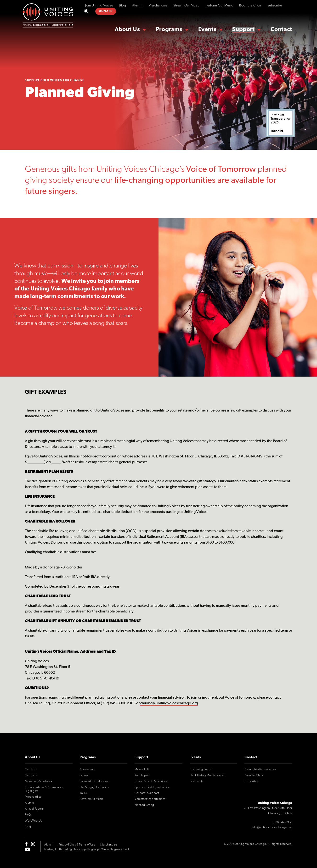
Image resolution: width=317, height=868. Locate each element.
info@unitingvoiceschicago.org (272, 827)
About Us (127, 30)
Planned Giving (144, 805)
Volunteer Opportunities (150, 799)
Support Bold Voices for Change (55, 80)
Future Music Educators (95, 781)
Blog (122, 6)
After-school (88, 769)
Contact (281, 30)
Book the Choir (250, 6)
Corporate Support (147, 793)
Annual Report (34, 809)
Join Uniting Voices (99, 6)
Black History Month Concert (208, 775)
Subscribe (275, 6)
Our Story (31, 769)
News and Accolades (38, 781)
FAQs (28, 815)
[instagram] (33, 844)
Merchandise (158, 6)
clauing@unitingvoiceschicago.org (169, 703)
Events (207, 30)
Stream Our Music (186, 6)
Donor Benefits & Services (151, 781)
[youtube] (28, 849)
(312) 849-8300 (282, 822)
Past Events (196, 781)
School (84, 775)
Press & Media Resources (260, 769)
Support (243, 30)
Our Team (31, 775)
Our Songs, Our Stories (94, 787)
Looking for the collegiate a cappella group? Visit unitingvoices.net (87, 849)
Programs (169, 30)
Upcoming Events (201, 769)
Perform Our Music (219, 6)
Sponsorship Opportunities (152, 787)
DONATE (106, 11)
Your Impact (142, 775)
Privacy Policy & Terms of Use (77, 845)
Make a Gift (142, 769)
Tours (83, 793)
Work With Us (34, 821)
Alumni (137, 6)
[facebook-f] (26, 844)
